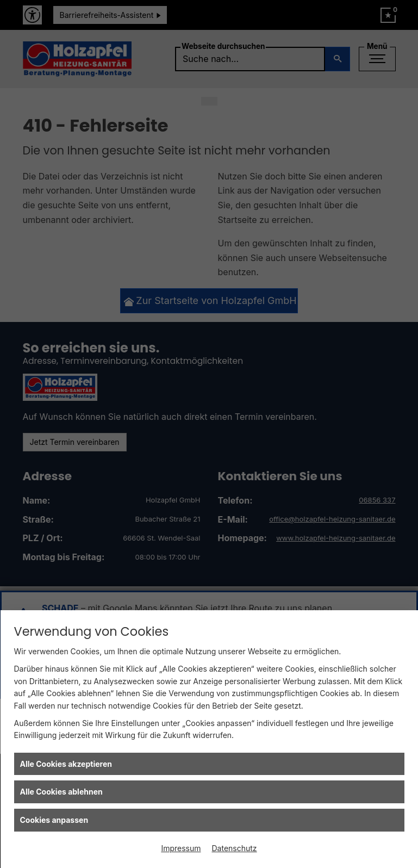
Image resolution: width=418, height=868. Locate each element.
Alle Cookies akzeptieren (66, 764)
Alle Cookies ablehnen (61, 792)
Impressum (181, 848)
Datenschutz (235, 848)
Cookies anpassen (54, 820)
